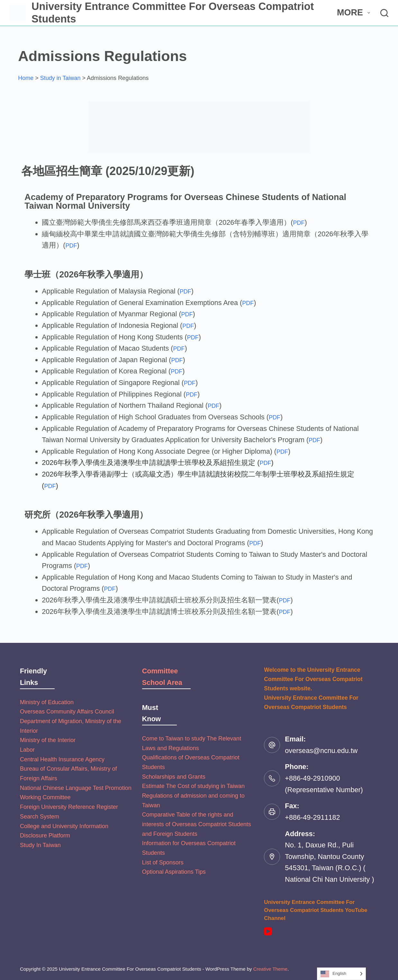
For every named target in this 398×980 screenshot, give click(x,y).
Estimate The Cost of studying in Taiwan (194, 786)
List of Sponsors (163, 862)
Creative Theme (270, 969)
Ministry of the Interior (48, 740)
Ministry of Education (47, 702)
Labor (27, 750)
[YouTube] (268, 931)
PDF (300, 222)
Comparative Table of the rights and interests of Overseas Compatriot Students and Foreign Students (197, 824)
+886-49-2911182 (312, 817)
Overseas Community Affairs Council (67, 712)
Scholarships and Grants (174, 777)
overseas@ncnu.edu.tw (321, 751)
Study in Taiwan (60, 78)
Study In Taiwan (40, 845)
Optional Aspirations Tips (174, 872)
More (355, 13)
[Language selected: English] (341, 974)
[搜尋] (384, 13)
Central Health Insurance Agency (62, 759)
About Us (304, 13)
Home (26, 78)
